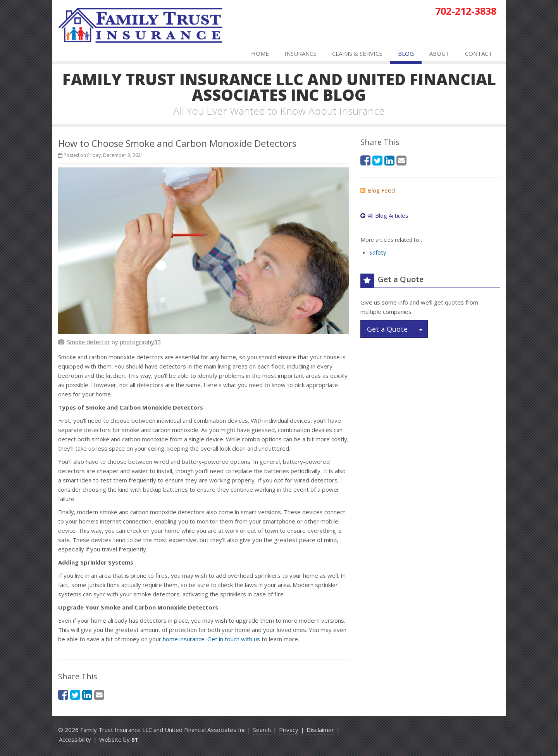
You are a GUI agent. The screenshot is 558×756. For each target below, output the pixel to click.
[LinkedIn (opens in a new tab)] (87, 695)
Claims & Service (357, 53)
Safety (378, 252)
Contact (479, 53)
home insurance (184, 639)
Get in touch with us (234, 639)
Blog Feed (378, 190)
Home (260, 53)
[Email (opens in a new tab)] (99, 695)
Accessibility (75, 739)
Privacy (289, 730)
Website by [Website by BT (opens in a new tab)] (119, 739)
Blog (406, 53)
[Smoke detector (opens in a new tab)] (89, 342)
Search (262, 730)
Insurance (301, 53)
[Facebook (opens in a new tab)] (63, 695)
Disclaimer (320, 730)
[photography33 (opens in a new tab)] (140, 342)
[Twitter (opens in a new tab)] (75, 695)
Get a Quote (387, 329)
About (439, 53)
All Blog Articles (384, 215)
